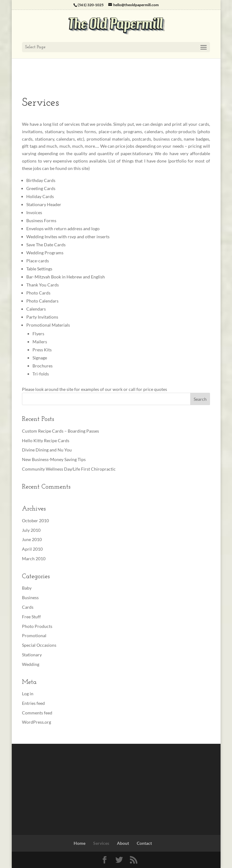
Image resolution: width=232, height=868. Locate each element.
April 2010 (32, 549)
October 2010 (35, 521)
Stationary (32, 655)
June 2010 (32, 539)
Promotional (34, 635)
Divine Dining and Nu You (47, 450)
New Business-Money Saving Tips (54, 459)
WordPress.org (37, 722)
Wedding (31, 664)
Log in (28, 694)
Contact (144, 843)
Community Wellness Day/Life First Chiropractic (69, 469)
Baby (27, 588)
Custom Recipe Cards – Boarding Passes (60, 431)
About (123, 843)
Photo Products (37, 626)
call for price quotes (148, 389)
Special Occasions (39, 645)
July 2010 (31, 530)
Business (30, 597)
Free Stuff (31, 617)
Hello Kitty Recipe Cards (46, 440)
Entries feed (33, 703)
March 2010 (34, 559)
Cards (28, 607)
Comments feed (37, 713)
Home (79, 843)
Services (101, 843)
